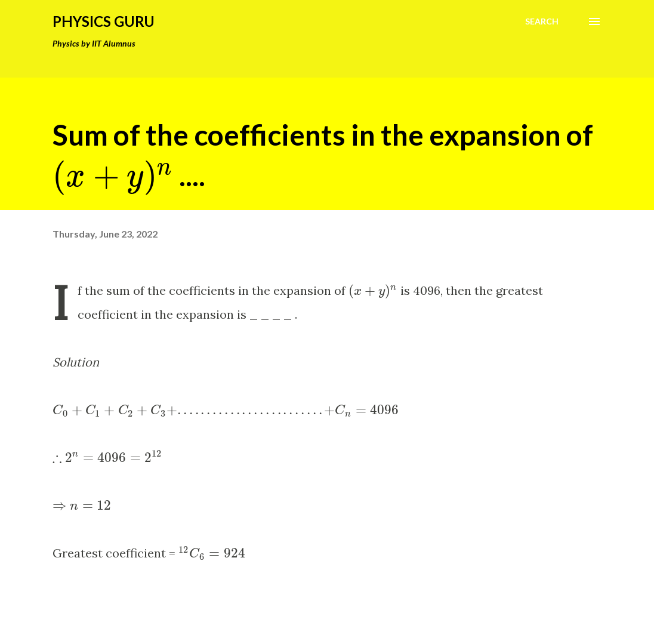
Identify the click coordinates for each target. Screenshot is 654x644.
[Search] (542, 21)
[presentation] (113, 175)
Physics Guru (104, 21)
